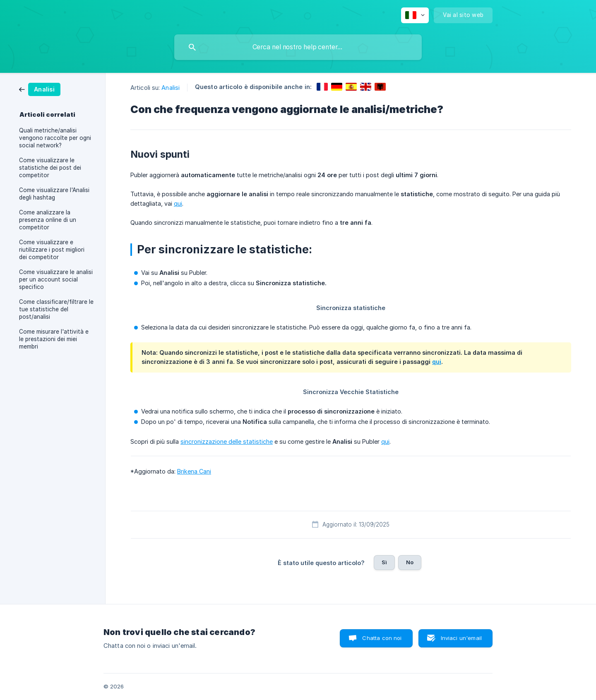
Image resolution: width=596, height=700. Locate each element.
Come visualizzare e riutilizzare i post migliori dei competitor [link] (52, 250)
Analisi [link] (171, 88)
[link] (40, 89)
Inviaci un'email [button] (461, 638)
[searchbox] (298, 47)
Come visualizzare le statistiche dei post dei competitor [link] (50, 168)
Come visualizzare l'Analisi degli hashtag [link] (54, 194)
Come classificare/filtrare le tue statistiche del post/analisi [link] (56, 309)
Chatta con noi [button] (382, 638)
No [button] (410, 562)
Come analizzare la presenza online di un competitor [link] (48, 220)
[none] (415, 15)
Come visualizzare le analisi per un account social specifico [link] (56, 279)
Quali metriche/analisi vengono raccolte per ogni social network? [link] (55, 138)
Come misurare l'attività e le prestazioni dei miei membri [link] (54, 339)
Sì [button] (384, 562)
